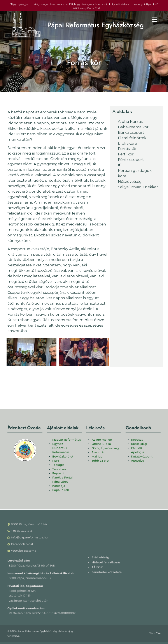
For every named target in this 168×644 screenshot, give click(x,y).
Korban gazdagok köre (135, 173)
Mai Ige (97, 457)
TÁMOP (97, 569)
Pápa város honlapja (60, 484)
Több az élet (101, 461)
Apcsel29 (138, 461)
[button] (31, 352)
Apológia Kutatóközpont (142, 454)
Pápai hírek (61, 490)
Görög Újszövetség (105, 448)
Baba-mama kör (133, 127)
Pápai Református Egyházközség (95, 25)
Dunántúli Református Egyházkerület (63, 452)
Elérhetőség (100, 559)
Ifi (120, 165)
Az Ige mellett (102, 440)
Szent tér (98, 452)
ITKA (158, 635)
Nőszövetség (130, 181)
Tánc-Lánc (60, 469)
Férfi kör (126, 154)
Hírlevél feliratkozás (106, 564)
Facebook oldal (22, 545)
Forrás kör (127, 149)
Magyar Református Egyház (67, 442)
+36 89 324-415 (21, 532)
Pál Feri (136, 448)
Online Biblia (101, 444)
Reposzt (58, 473)
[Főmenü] (155, 19)
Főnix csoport (131, 160)
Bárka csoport (131, 132)
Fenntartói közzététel (107, 573)
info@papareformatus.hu (29, 539)
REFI (56, 461)
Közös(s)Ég (139, 444)
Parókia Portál (62, 478)
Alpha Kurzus (130, 121)
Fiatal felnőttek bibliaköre (132, 141)
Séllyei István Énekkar (138, 187)
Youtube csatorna (24, 552)
